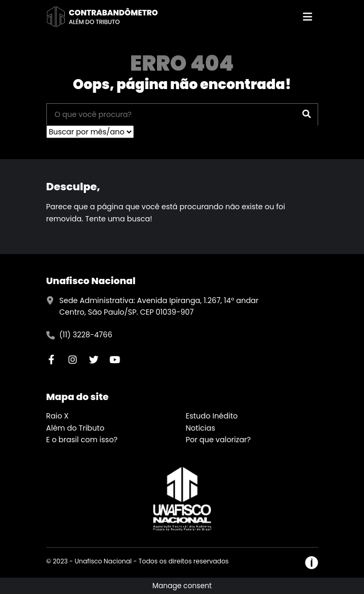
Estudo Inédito (212, 416)
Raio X (58, 416)
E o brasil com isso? (82, 440)
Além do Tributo (76, 428)
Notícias (201, 428)
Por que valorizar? (219, 440)
